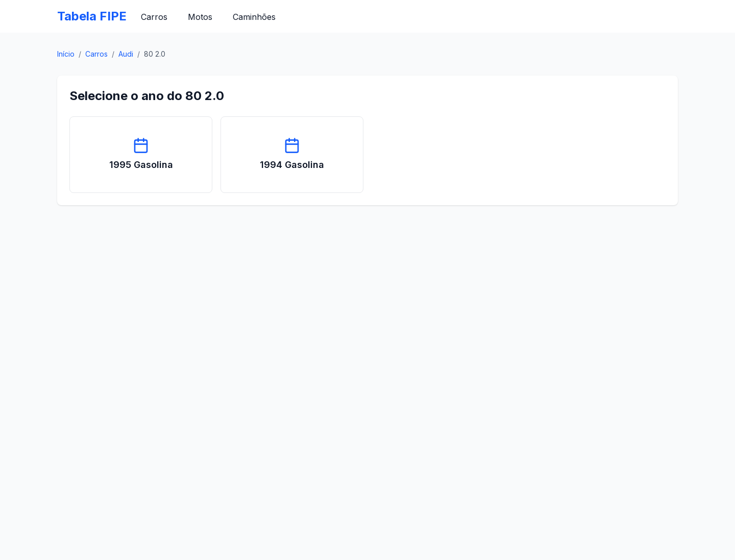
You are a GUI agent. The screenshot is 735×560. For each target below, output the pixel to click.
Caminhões (254, 17)
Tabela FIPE (92, 16)
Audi (126, 54)
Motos (200, 17)
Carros (154, 17)
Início (66, 54)
